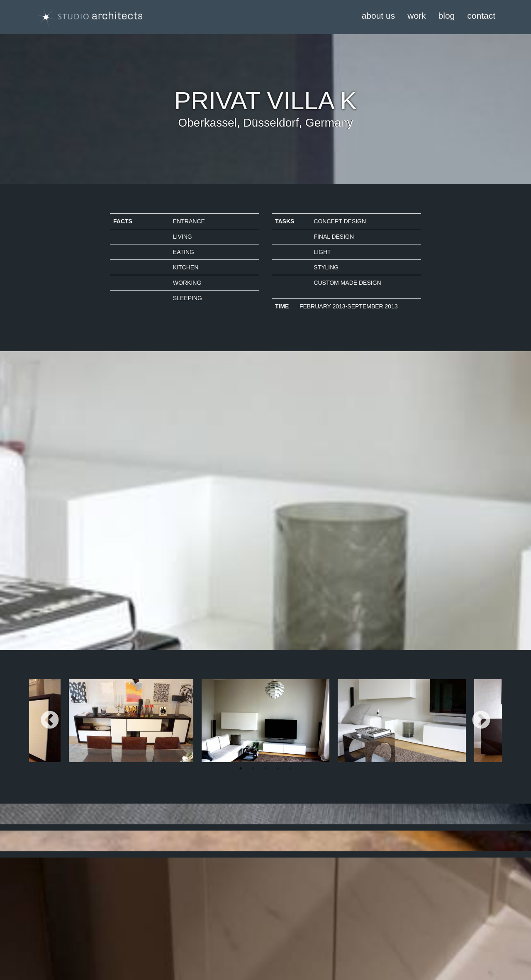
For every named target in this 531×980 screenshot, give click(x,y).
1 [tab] (241, 768)
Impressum (43, 924)
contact (481, 16)
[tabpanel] (266, 721)
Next (481, 721)
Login (117, 924)
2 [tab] (253, 768)
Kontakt (39, 941)
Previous (50, 721)
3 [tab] (265, 768)
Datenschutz (45, 932)
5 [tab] (290, 768)
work (417, 16)
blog (447, 16)
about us (379, 16)
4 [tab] (278, 768)
